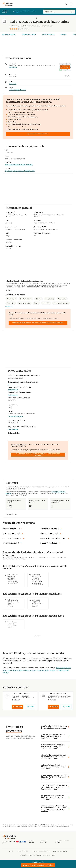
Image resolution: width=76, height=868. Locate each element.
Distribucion (50, 299)
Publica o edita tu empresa (62, 842)
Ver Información (13, 390)
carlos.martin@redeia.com (17, 90)
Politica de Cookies (23, 851)
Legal (11, 851)
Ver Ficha (30, 707)
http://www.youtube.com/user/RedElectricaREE (20, 171)
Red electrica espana (61, 303)
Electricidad (62, 299)
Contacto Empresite (44, 842)
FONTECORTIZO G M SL (21, 694)
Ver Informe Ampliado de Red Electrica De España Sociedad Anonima (38, 323)
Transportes (11, 299)
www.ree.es (13, 84)
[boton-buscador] (72, 12)
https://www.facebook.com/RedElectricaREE (19, 165)
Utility (36, 303)
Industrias (11, 303)
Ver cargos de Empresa (15, 416)
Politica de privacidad (60, 851)
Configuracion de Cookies (41, 851)
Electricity (46, 303)
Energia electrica (24, 303)
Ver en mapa (65, 67)
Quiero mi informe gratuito (38, 134)
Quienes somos (32, 842)
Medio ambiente (26, 299)
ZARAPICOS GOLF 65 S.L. (57, 694)
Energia (38, 299)
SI (8, 385)
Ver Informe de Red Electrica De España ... (38, 865)
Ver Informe (18, 707)
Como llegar (13, 67)
